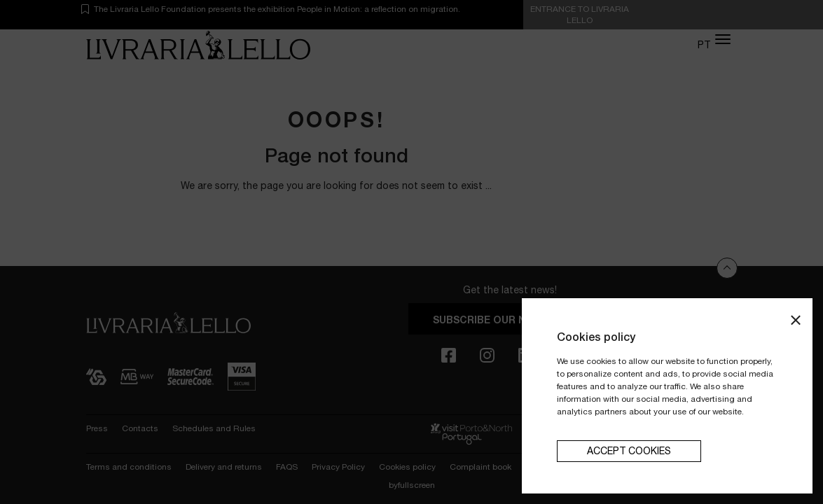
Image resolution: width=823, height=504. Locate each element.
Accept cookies (629, 451)
